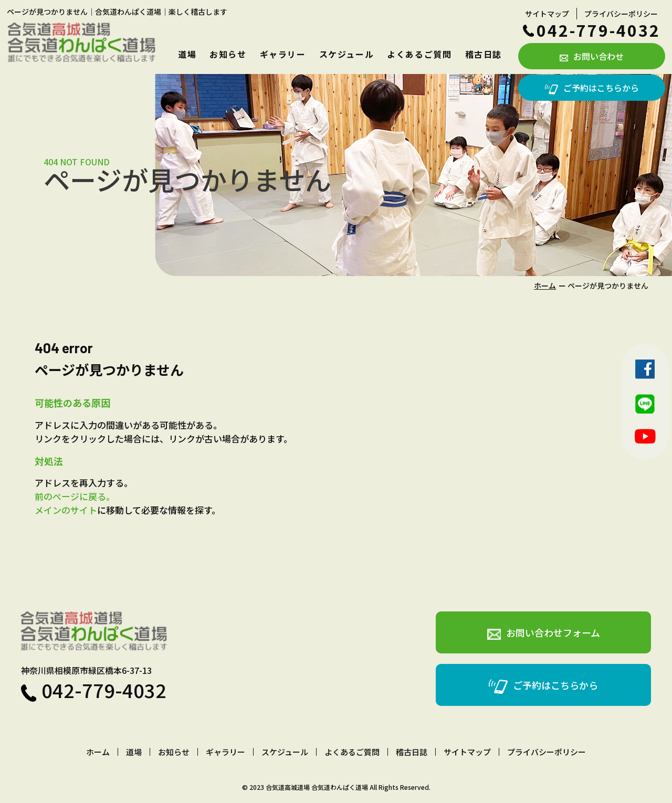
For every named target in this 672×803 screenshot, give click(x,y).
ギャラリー (283, 54)
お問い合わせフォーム (544, 633)
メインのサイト (66, 510)
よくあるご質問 (419, 54)
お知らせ (228, 54)
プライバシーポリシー (621, 14)
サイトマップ (547, 14)
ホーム (545, 286)
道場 (187, 54)
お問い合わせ (592, 56)
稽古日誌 (484, 54)
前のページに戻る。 (75, 496)
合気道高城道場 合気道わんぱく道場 (317, 787)
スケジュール (347, 54)
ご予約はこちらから (592, 88)
